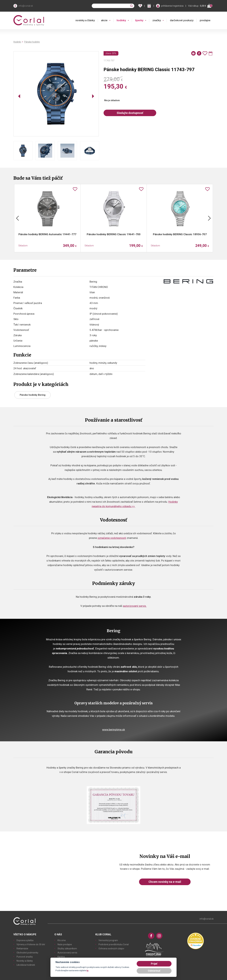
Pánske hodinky (32, 42)
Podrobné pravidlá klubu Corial (114, 944)
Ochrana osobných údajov (111, 949)
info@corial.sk (26, 6)
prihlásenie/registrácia (172, 6)
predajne (205, 20)
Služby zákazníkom (67, 949)
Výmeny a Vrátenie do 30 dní (31, 944)
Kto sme (62, 940)
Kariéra (61, 957)
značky (157, 20)
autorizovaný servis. (135, 606)
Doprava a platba (25, 940)
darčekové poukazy (182, 20)
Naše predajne (65, 944)
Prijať (154, 964)
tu (87, 970)
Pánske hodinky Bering (33, 395)
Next (209, 218)
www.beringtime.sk (113, 730)
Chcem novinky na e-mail (165, 882)
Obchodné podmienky (27, 953)
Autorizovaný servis (67, 953)
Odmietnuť (154, 971)
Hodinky (17, 42)
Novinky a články (25, 961)
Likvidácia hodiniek (26, 965)
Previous (17, 218)
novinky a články (85, 20)
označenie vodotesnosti (112, 538)
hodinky (121, 20)
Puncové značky (25, 957)
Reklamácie (22, 949)
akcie (104, 20)
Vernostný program (108, 940)
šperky (139, 20)
